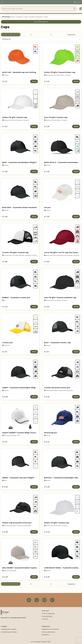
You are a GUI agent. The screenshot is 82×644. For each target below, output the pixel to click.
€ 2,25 (5, 487)
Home (13, 17)
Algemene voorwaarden (50, 629)
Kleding (20, 17)
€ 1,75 (5, 307)
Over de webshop (48, 614)
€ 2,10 (47, 397)
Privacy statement (49, 632)
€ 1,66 (5, 262)
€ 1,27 (5, 81)
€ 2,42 (47, 532)
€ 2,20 (47, 577)
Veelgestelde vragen (8, 629)
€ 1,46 (5, 172)
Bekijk (34, 81)
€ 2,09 (5, 397)
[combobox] (37, 9)
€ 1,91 (5, 352)
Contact (45, 619)
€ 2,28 (5, 532)
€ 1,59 (47, 217)
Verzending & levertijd (9, 632)
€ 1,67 (5, 442)
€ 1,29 (47, 81)
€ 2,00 (47, 487)
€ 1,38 (47, 126)
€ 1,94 (47, 307)
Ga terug (6, 17)
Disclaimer (46, 635)
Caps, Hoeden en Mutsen (33, 17)
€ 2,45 (5, 577)
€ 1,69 (47, 262)
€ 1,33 (5, 126)
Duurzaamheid (47, 616)
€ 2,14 (47, 442)
